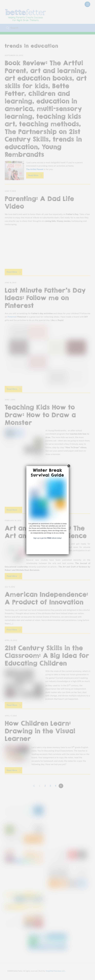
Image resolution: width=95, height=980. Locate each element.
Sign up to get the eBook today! (48, 650)
